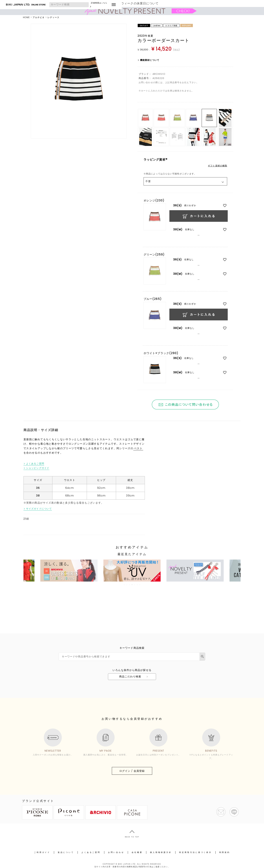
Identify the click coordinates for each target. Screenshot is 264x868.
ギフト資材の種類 (218, 166)
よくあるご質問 (35, 464)
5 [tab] (135, 585)
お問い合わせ (116, 852)
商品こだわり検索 (130, 676)
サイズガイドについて (39, 509)
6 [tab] (137, 585)
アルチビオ (39, 17)
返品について (66, 852)
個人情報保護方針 (161, 852)
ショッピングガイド (38, 468)
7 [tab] (140, 585)
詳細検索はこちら (119, 5)
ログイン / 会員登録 (132, 771)
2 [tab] (127, 585)
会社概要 (137, 852)
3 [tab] (130, 585)
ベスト (138, 448)
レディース (54, 17)
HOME (26, 17)
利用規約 (225, 852)
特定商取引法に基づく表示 (195, 852)
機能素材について (150, 60)
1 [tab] (124, 585)
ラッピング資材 (156, 160)
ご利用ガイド (42, 852)
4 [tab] (132, 585)
